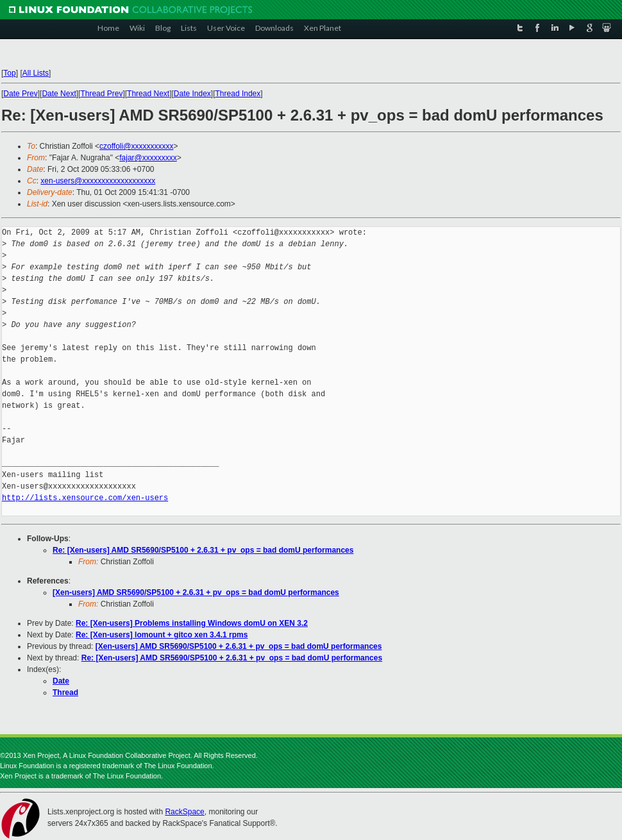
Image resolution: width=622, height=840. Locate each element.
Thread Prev (101, 94)
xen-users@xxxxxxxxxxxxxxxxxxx (98, 181)
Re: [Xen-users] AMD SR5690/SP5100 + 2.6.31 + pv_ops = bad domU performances (203, 550)
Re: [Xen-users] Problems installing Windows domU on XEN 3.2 (192, 623)
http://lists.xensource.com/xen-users (85, 498)
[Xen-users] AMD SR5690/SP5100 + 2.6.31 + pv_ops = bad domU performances (196, 592)
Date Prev (20, 94)
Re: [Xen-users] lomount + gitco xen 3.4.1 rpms (162, 635)
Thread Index (238, 94)
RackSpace (184, 812)
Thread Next (148, 94)
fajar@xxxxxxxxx (148, 158)
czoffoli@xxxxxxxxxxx (136, 146)
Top (9, 73)
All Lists (36, 73)
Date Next (59, 94)
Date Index (192, 94)
